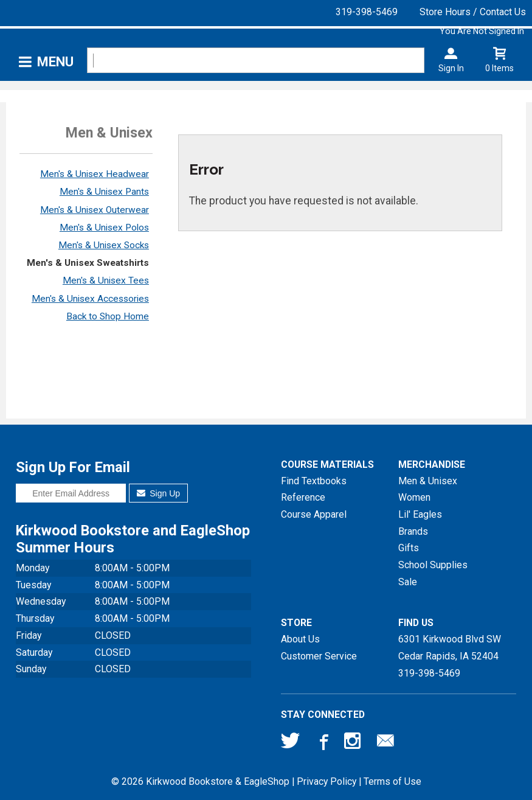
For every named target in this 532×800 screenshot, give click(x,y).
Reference (303, 497)
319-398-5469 (367, 12)
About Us (300, 639)
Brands (413, 531)
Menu (55, 62)
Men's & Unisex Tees (106, 280)
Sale (408, 582)
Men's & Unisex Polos (104, 228)
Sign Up (158, 493)
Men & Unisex (428, 481)
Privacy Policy (326, 781)
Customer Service (319, 656)
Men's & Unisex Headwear (95, 174)
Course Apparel (314, 514)
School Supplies (433, 565)
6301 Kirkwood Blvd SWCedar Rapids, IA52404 (450, 648)
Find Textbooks (314, 481)
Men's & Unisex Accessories (90, 299)
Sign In (451, 68)
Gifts (409, 548)
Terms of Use (392, 781)
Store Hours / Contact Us (473, 12)
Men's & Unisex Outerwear (95, 210)
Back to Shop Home (108, 316)
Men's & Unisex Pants (104, 192)
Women (414, 497)
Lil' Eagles (420, 514)
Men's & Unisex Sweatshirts (88, 263)
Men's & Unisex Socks (104, 245)
